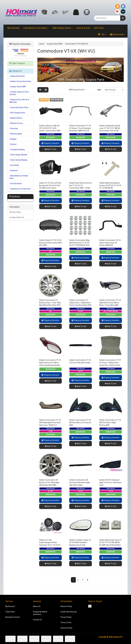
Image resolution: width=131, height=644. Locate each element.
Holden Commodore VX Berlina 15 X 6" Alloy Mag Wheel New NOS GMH (49, 482)
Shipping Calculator (50, 143)
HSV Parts (99, 28)
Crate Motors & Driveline (36, 28)
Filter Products (17, 63)
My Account (10, 606)
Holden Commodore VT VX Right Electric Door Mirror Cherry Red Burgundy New (50, 363)
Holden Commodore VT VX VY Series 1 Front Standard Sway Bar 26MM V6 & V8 (80, 128)
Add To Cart (50, 149)
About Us (37, 606)
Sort (99, 90)
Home (42, 44)
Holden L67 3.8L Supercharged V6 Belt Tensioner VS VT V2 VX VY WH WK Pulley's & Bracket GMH (50, 545)
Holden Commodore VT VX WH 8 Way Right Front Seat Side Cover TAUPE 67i (50, 422)
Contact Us (37, 620)
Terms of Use (66, 622)
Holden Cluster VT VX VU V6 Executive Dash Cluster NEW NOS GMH (50, 243)
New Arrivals (13, 28)
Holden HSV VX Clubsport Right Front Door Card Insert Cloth (110, 482)
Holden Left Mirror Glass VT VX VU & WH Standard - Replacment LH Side (80, 542)
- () (102, 34)
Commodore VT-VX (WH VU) (76, 44)
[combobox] (107, 18)
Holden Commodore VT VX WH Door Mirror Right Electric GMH (110, 422)
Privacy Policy (66, 617)
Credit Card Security (69, 612)
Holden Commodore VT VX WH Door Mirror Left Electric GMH (80, 422)
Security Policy (66, 628)
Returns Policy (15, 212)
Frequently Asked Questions (40, 613)
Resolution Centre (13, 617)
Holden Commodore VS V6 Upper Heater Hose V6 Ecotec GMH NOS (110, 243)
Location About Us (17, 217)
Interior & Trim (83, 28)
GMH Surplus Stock (62, 28)
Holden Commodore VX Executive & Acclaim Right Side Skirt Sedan (80, 482)
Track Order (10, 612)
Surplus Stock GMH (55, 44)
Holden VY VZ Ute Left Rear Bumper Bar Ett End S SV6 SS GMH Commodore (50, 185)
